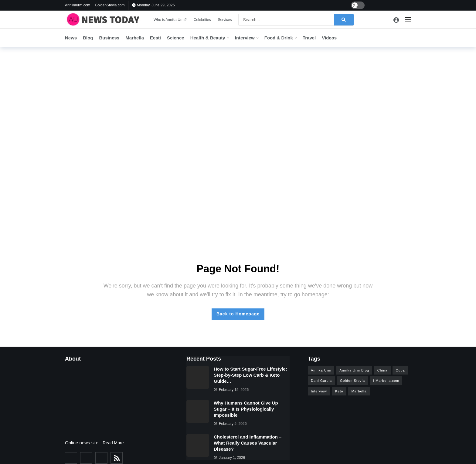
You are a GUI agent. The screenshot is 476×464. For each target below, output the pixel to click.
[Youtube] (390, 5)
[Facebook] (371, 5)
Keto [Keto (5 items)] (339, 391)
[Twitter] (381, 5)
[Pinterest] (409, 5)
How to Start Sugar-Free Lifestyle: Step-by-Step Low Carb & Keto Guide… (250, 375)
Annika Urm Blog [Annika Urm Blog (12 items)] (354, 370)
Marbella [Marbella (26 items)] (359, 391)
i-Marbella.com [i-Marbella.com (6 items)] (386, 381)
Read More (113, 443)
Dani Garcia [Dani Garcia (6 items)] (321, 381)
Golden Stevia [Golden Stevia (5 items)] (352, 381)
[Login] (396, 20)
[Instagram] (399, 5)
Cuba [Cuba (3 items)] (400, 370)
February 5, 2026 (230, 424)
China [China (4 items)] (382, 370)
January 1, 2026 (229, 458)
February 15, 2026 (231, 390)
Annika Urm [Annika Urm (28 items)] (321, 370)
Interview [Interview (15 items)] (319, 391)
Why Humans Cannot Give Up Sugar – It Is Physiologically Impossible (246, 409)
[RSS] (117, 458)
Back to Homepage (238, 314)
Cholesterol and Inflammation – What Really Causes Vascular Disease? (248, 443)
